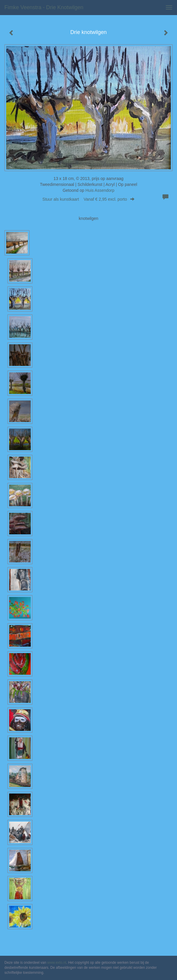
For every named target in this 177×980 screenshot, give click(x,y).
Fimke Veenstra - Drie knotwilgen (44, 7)
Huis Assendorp (100, 190)
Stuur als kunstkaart (89, 199)
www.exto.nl (57, 963)
